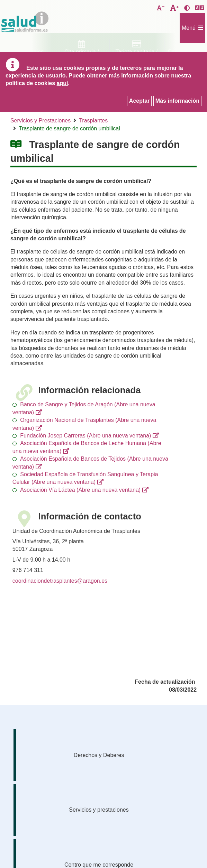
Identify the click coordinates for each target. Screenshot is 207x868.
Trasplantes (93, 121)
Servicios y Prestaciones (40, 121)
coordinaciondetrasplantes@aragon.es (60, 581)
